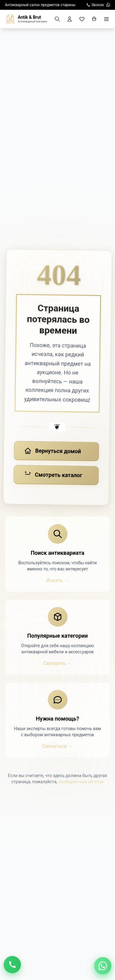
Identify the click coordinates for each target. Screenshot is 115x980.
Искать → (58, 580)
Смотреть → (58, 663)
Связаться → (57, 746)
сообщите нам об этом (81, 782)
